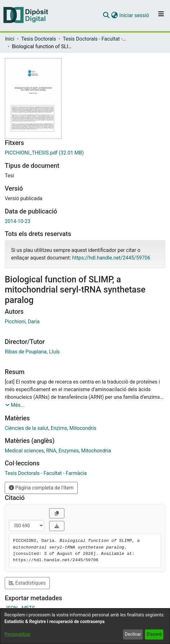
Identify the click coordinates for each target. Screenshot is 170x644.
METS (28, 608)
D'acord (154, 634)
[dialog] (85, 626)
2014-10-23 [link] (18, 221)
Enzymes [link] (69, 451)
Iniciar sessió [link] (134, 15)
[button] (106, 16)
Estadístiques (27, 583)
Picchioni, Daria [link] (22, 322)
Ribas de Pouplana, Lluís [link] (32, 352)
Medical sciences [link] (24, 451)
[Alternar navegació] (161, 16)
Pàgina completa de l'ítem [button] (41, 488)
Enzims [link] (59, 428)
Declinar (133, 634)
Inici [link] (10, 39)
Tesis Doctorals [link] (39, 39)
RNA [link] (51, 451)
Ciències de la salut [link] (27, 428)
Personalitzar (17, 634)
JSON (11, 608)
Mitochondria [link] (96, 451)
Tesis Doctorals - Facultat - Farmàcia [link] (95, 39)
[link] (85, 153)
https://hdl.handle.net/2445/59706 (111, 258)
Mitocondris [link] (83, 428)
